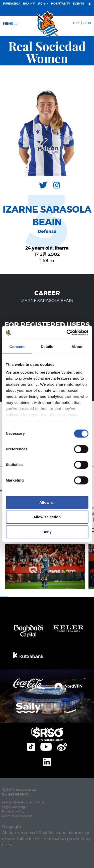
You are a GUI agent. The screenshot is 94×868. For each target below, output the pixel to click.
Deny (47, 532)
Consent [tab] (17, 347)
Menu (10, 24)
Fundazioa (12, 4)
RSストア (29, 4)
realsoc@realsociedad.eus (23, 802)
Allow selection (47, 517)
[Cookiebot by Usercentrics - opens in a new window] (67, 333)
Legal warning (14, 807)
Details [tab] (47, 347)
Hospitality (61, 4)
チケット (43, 4)
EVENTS (78, 4)
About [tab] (77, 347)
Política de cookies (17, 816)
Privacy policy (13, 812)
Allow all (47, 502)
